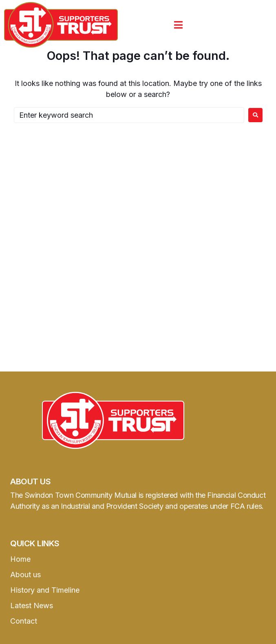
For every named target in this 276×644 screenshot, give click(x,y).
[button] (178, 25)
